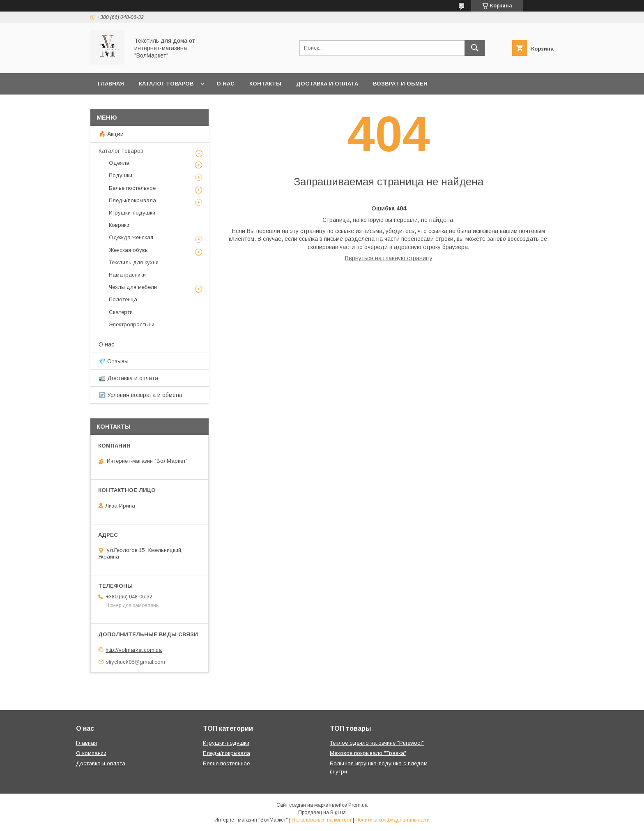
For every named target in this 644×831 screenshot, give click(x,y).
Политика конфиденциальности (392, 820)
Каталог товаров (166, 84)
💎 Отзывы (114, 361)
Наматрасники (127, 275)
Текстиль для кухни (134, 262)
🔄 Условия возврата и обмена (140, 395)
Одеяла (119, 163)
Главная (111, 84)
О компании (91, 753)
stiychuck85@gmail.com (136, 661)
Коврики (119, 225)
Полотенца (123, 299)
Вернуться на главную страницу (389, 258)
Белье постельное (132, 188)
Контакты (265, 84)
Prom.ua (358, 805)
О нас (225, 84)
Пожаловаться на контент (322, 820)
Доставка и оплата (327, 84)
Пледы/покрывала (132, 200)
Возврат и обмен (400, 84)
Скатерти (121, 312)
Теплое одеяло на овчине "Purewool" (377, 743)
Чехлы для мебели (133, 287)
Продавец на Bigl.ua (322, 813)
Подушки (121, 175)
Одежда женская (131, 237)
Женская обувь (128, 250)
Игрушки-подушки (132, 213)
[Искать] (475, 48)
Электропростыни (132, 324)
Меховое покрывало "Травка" (368, 753)
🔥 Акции (111, 134)
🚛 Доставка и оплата (128, 378)
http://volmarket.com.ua (134, 650)
